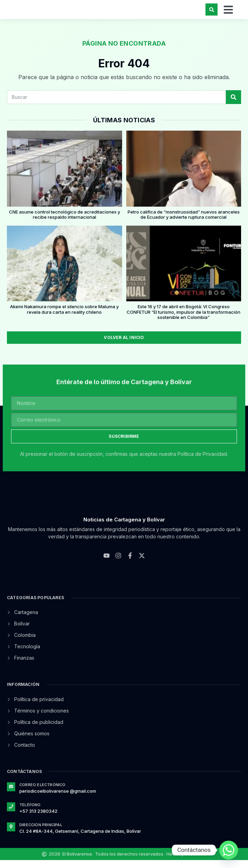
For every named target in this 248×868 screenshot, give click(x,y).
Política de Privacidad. (203, 462)
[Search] (233, 105)
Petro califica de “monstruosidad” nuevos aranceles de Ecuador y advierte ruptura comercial (184, 222)
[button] (212, 13)
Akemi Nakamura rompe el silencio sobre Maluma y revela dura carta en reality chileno (64, 317)
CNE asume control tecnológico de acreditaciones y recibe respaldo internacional (65, 222)
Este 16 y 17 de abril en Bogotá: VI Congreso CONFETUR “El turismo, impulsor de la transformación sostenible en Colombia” (183, 320)
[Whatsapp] (229, 850)
